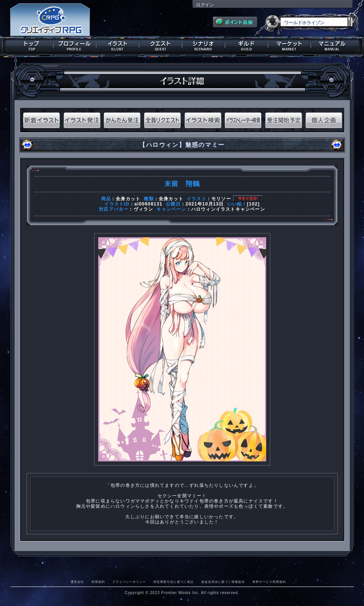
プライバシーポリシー (129, 582)
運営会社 (77, 582)
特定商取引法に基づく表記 (174, 582)
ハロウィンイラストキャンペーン (228, 209)
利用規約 (98, 582)
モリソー (221, 199)
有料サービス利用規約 (269, 582)
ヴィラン (144, 209)
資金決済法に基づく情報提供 (223, 582)
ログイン (205, 5)
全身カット (128, 199)
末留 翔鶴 (182, 184)
